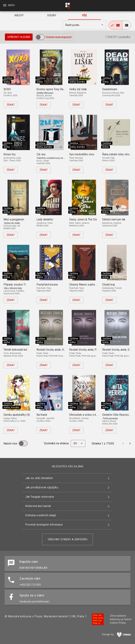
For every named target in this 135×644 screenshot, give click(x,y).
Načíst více (11, 444)
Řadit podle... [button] (73, 25)
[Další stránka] (130, 443)
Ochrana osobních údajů (41, 515)
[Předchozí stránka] (123, 443)
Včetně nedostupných (59, 37)
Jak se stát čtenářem (39, 478)
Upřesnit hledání (19, 37)
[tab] (19, 15)
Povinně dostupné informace (44, 525)
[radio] (115, 25)
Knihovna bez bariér (38, 506)
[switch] (40, 37)
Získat (11, 105)
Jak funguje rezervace (40, 497)
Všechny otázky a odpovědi (68, 539)
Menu (9, 5)
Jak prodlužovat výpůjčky (42, 487)
